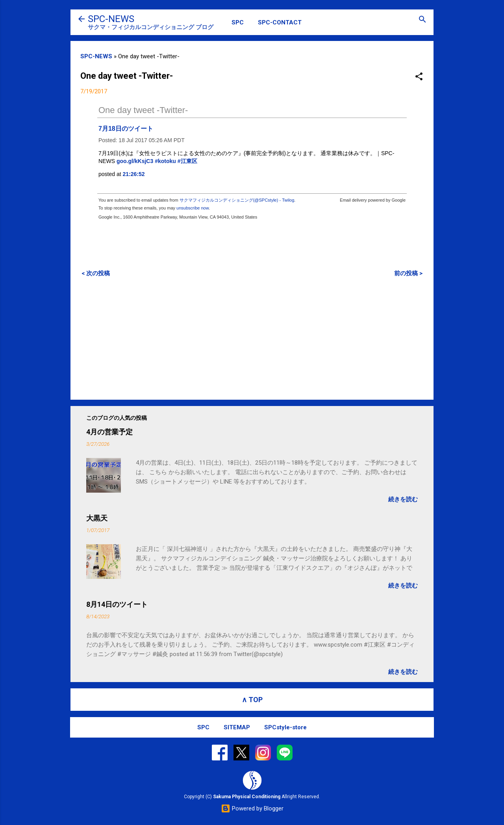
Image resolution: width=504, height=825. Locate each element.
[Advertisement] (252, 338)
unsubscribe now (193, 208)
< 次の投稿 (96, 273)
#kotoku (165, 161)
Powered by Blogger (252, 808)
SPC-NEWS (111, 19)
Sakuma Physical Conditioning (247, 797)
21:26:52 (134, 174)
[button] (419, 77)
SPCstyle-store (285, 727)
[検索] (422, 20)
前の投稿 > (408, 273)
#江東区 (187, 161)
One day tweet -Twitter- (143, 110)
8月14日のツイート (117, 604)
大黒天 (97, 518)
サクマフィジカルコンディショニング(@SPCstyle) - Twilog (237, 200)
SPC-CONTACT (280, 22)
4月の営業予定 (109, 432)
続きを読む (403, 499)
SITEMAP (237, 727)
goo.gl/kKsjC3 (135, 161)
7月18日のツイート (126, 129)
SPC (238, 22)
